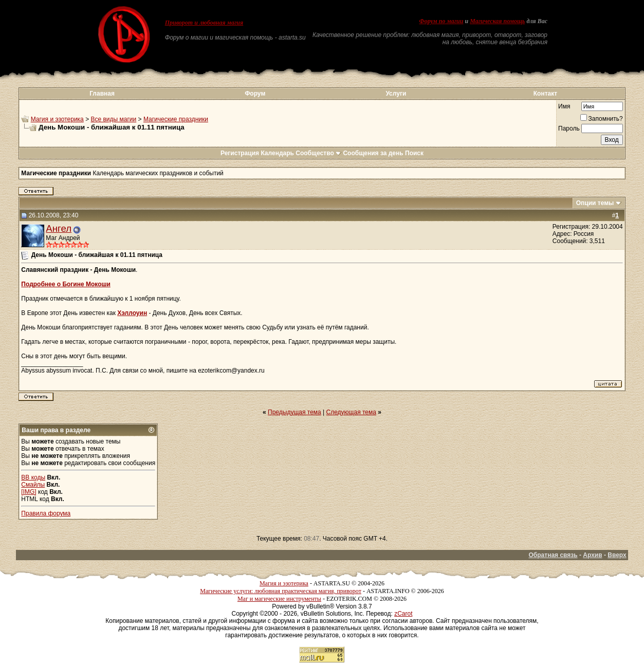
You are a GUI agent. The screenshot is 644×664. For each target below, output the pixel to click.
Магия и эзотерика (57, 119)
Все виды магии (113, 119)
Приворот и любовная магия (204, 23)
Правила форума (46, 513)
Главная (102, 94)
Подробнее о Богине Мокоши (66, 284)
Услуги (396, 94)
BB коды (33, 477)
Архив (592, 555)
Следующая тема (351, 412)
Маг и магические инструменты (279, 599)
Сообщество (318, 153)
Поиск (414, 153)
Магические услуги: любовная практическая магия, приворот (281, 591)
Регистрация (240, 153)
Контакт (545, 94)
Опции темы (595, 203)
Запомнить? (602, 119)
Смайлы (33, 485)
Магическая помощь (497, 21)
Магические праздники (176, 119)
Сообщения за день (373, 153)
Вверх (617, 555)
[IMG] (29, 492)
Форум (255, 94)
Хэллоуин (132, 313)
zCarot (403, 614)
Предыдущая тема (295, 412)
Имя (564, 106)
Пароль (569, 128)
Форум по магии (441, 21)
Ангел (59, 228)
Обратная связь (553, 555)
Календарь (277, 153)
